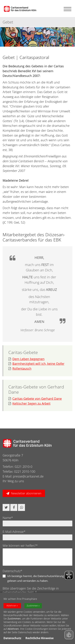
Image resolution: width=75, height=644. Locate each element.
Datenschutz (12, 638)
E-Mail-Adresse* (14, 532)
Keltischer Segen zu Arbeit (29, 404)
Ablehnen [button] (11, 606)
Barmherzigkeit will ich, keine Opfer (36, 364)
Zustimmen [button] (32, 606)
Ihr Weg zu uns (13, 481)
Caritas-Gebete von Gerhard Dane (35, 399)
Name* (8, 518)
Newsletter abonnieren (26, 493)
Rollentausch (20, 369)
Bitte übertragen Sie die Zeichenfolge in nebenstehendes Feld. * (31, 590)
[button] (6, 507)
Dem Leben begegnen (26, 359)
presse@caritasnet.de (28, 476)
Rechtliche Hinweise (40, 638)
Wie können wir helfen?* (20, 546)
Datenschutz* (12, 571)
